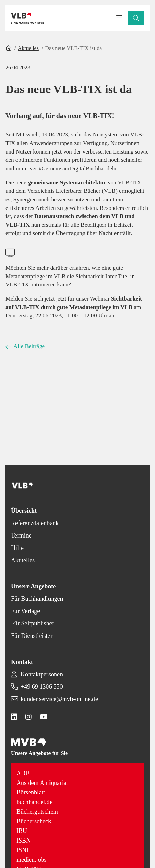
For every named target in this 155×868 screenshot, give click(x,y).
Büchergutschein (37, 812)
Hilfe (17, 548)
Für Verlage (25, 611)
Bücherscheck (34, 821)
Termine (21, 536)
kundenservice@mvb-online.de (59, 699)
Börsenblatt (31, 792)
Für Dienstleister (32, 636)
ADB (23, 773)
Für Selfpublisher (33, 623)
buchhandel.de (34, 802)
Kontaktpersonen (42, 674)
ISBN (24, 841)
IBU (22, 831)
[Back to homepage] (27, 18)
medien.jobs (32, 860)
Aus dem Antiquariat (42, 783)
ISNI (23, 850)
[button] (136, 18)
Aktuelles (28, 48)
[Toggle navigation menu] (119, 18)
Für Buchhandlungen (37, 599)
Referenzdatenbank (35, 523)
